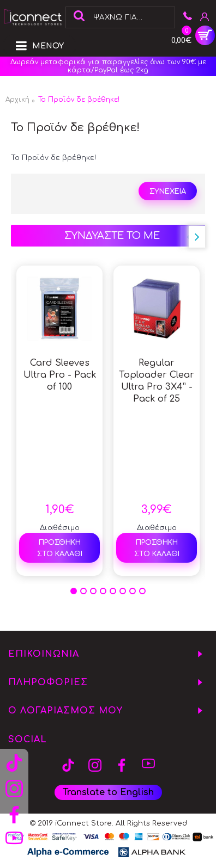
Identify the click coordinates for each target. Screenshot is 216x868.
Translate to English (108, 792)
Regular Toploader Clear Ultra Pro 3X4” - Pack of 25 (157, 381)
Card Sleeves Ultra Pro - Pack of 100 (60, 375)
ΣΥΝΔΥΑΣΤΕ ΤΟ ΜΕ (112, 236)
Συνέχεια (168, 192)
